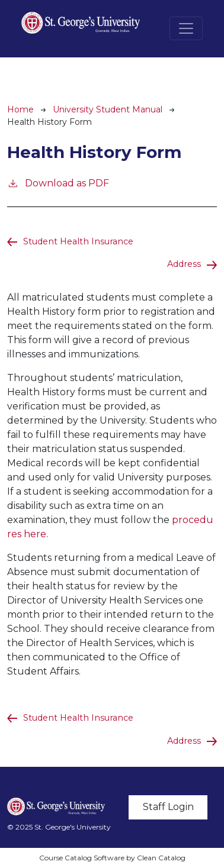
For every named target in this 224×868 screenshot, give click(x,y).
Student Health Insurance (78, 241)
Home (20, 109)
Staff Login (168, 807)
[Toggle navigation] (186, 28)
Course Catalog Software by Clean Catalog (112, 858)
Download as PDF (58, 183)
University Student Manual (108, 109)
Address (184, 264)
